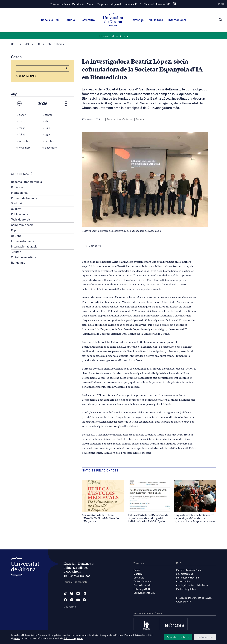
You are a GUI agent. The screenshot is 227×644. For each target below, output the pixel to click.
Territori (16, 252)
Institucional (19, 193)
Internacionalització (24, 247)
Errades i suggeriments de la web (194, 598)
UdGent (16, 236)
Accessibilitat (183, 582)
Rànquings (18, 263)
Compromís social (23, 225)
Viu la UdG (156, 20)
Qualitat (16, 209)
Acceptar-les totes (178, 637)
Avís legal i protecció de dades (192, 585)
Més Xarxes (70, 607)
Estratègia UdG (142, 589)
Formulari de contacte (75, 582)
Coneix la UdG (50, 20)
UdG (14, 44)
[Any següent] (66, 103)
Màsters (138, 574)
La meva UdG (163, 4)
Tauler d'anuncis (142, 582)
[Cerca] (221, 20)
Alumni (91, 4)
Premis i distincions (24, 198)
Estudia (70, 20)
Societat (17, 204)
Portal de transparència (189, 570)
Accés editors (183, 602)
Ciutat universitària (24, 257)
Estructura (88, 20)
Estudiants (78, 4)
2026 (43, 103)
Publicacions (19, 214)
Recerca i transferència (26, 182)
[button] (66, 69)
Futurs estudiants (60, 4)
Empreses (103, 4)
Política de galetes (186, 589)
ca (219, 4)
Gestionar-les (205, 637)
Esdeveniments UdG (144, 593)
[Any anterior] (19, 103)
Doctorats (139, 578)
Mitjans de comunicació (124, 4)
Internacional (177, 20)
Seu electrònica (185, 574)
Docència (17, 188)
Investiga (138, 20)
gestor (17, 639)
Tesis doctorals (21, 220)
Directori (149, 4)
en (222, 4)
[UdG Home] (113, 20)
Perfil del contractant (188, 578)
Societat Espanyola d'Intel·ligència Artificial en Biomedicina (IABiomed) (131, 315)
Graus (137, 570)
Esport (15, 231)
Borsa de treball (142, 585)
